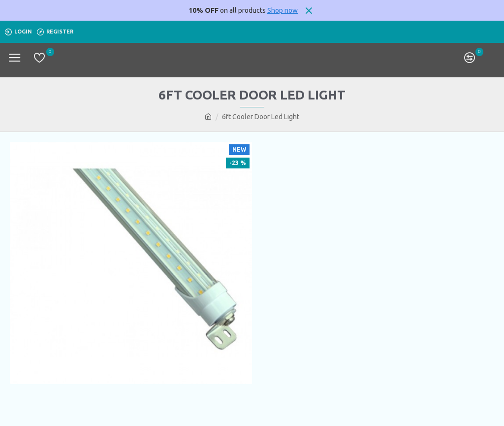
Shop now (283, 10)
